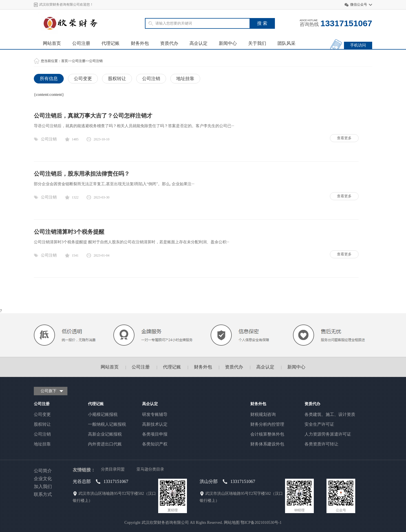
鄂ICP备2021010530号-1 (261, 523)
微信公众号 (359, 5)
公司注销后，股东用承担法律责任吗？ (82, 174)
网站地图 (232, 523)
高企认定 (198, 43)
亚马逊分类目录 (150, 469)
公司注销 (96, 61)
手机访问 (358, 45)
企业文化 (43, 479)
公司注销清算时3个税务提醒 (69, 232)
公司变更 (83, 79)
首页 (65, 61)
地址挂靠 (185, 79)
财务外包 (140, 43)
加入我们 (43, 486)
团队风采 (286, 43)
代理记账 (111, 43)
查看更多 (344, 138)
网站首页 (52, 43)
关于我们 (257, 43)
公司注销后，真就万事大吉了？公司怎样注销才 (93, 116)
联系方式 (43, 494)
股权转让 (117, 79)
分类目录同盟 (113, 469)
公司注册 (81, 43)
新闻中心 (228, 43)
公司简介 (43, 471)
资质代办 (169, 43)
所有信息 (49, 79)
